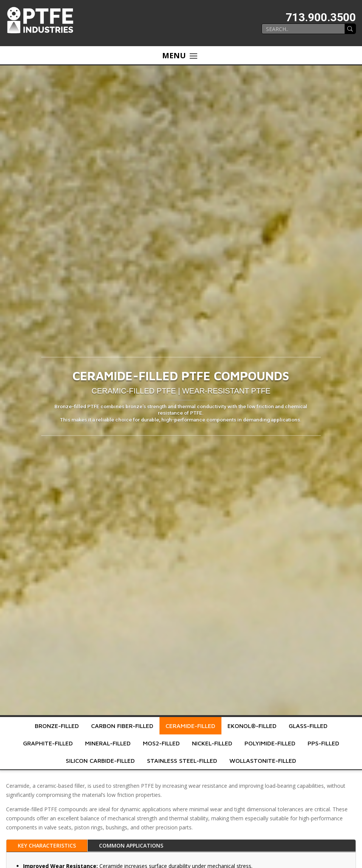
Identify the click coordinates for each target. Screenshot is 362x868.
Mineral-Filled (108, 743)
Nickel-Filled (212, 743)
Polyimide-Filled (270, 743)
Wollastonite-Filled (263, 761)
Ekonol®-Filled (252, 726)
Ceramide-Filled (190, 726)
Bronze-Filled (57, 726)
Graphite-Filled (48, 743)
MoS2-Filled (161, 743)
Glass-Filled (308, 726)
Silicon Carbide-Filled (100, 761)
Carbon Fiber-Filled (122, 726)
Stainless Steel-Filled (182, 761)
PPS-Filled (323, 743)
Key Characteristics (47, 845)
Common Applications (131, 845)
